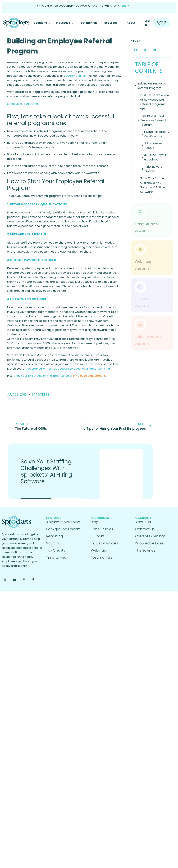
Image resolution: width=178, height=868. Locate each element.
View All (142, 231)
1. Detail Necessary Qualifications (157, 134)
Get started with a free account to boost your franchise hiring (68, 369)
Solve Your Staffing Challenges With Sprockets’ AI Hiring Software (153, 185)
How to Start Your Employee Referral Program (153, 120)
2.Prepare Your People (155, 146)
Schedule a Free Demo (22, 104)
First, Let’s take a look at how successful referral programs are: (155, 102)
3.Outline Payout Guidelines (155, 157)
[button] (135, 50)
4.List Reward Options (154, 169)
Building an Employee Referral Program (152, 86)
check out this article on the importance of (59, 376)
